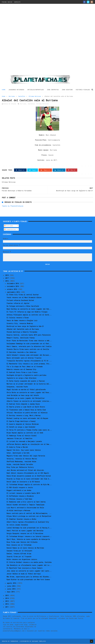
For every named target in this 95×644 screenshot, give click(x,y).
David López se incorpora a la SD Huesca (23, 482)
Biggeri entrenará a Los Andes (19, 490)
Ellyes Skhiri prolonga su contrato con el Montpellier (29, 516)
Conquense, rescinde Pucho (17, 387)
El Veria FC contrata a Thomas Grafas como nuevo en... (29, 430)
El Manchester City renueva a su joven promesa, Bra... (29, 364)
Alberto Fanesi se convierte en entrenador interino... (29, 401)
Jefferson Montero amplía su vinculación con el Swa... (29, 444)
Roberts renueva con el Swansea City (21, 370)
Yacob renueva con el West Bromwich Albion (24, 298)
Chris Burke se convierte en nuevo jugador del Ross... (29, 393)
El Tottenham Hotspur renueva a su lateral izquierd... (29, 537)
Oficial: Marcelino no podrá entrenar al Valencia (27, 413)
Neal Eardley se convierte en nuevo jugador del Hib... (29, 309)
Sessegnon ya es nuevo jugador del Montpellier (26, 398)
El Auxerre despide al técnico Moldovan (23, 424)
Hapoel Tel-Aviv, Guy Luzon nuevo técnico (24, 450)
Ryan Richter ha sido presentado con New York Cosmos (28, 580)
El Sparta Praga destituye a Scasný (21, 421)
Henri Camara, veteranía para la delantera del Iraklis (29, 347)
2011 (7, 607)
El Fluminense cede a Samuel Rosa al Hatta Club (26, 410)
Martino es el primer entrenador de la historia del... (29, 384)
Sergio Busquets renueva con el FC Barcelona (25, 534)
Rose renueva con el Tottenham (19, 545)
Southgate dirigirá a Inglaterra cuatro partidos (26, 375)
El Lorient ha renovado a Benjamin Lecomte (24, 442)
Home (4, 90)
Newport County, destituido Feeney (21, 338)
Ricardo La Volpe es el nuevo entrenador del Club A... (29, 479)
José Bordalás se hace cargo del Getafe (23, 395)
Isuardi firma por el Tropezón (19, 557)
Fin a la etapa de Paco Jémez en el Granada (25, 367)
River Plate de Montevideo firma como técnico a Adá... (29, 341)
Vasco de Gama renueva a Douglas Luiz (22, 321)
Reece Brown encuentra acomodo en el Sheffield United (29, 476)
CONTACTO (17, 2)
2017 (7, 278)
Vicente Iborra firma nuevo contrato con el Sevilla (28, 349)
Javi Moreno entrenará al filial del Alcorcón (25, 470)
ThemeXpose (14, 641)
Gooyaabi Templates (39, 641)
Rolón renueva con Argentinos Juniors (22, 559)
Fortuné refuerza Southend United (20, 300)
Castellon (22, 96)
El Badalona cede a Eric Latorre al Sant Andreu (26, 502)
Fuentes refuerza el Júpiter (18, 303)
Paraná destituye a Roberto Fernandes (22, 332)
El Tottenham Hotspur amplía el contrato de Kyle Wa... (29, 485)
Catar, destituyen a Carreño (18, 453)
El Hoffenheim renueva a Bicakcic (20, 496)
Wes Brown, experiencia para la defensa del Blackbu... (29, 577)
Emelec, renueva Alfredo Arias (19, 554)
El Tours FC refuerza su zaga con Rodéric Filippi (27, 312)
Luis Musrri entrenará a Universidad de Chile (25, 508)
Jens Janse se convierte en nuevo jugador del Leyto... (29, 571)
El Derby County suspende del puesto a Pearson (26, 381)
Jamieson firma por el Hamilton (19, 439)
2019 (7, 275)
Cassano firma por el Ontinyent (19, 551)
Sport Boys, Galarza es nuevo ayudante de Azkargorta (28, 539)
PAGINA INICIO (7, 2)
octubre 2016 (12, 289)
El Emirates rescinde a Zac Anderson (21, 352)
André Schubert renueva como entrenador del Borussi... (29, 355)
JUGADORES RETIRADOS (16, 90)
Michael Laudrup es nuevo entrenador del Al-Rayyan (27, 419)
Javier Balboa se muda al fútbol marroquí (24, 574)
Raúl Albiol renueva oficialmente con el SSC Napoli (28, 473)
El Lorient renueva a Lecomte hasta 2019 (23, 493)
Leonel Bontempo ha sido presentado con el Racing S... (29, 528)
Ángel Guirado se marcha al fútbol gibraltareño (26, 390)
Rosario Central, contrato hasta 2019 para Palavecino (29, 335)
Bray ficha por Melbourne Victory (20, 467)
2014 (7, 598)
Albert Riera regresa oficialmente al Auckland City (28, 522)
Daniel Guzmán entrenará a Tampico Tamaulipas (26, 505)
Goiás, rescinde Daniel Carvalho (20, 464)
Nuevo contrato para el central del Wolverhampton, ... (29, 513)
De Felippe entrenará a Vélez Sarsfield (23, 306)
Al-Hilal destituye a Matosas (18, 511)
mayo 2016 (11, 592)
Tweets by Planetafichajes (13, 206)
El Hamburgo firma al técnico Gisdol (22, 436)
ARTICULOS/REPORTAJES (36, 90)
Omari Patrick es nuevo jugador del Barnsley (25, 531)
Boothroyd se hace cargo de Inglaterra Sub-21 (25, 326)
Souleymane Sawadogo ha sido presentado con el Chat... (29, 344)
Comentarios (10, 229)
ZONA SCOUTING (67, 90)
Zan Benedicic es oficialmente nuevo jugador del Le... (29, 565)
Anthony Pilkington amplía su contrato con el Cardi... (29, 315)
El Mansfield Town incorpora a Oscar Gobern (25, 568)
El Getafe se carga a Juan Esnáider (21, 427)
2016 (7, 281)
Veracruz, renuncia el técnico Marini (22, 459)
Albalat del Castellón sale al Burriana (23, 329)
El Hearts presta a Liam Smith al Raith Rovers (26, 407)
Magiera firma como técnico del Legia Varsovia (26, 456)
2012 (7, 604)
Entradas (9, 226)
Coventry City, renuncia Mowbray (20, 324)
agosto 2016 (12, 583)
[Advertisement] (47, 40)
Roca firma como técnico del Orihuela (22, 542)
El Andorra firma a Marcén (17, 447)
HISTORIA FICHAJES (83, 90)
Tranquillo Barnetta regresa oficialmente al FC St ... (29, 361)
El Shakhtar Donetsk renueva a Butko (21, 519)
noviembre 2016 (13, 286)
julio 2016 (12, 586)
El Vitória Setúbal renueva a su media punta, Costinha (29, 562)
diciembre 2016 (13, 284)
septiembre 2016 (14, 292)
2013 (7, 601)
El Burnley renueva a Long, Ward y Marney (24, 416)
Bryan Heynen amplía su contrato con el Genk (25, 433)
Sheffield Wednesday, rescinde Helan (21, 462)
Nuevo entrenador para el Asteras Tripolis (24, 358)
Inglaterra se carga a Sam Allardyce (21, 378)
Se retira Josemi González (17, 525)
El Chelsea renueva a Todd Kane (19, 499)
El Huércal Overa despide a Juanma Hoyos (23, 404)
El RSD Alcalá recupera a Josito (20, 488)
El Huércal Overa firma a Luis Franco (22, 372)
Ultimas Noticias (35, 96)
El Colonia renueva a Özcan (18, 318)
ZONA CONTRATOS (53, 90)
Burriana (12, 96)
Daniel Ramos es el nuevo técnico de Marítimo (25, 548)
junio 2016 (12, 589)
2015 (7, 596)
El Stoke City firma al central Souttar (23, 295)
